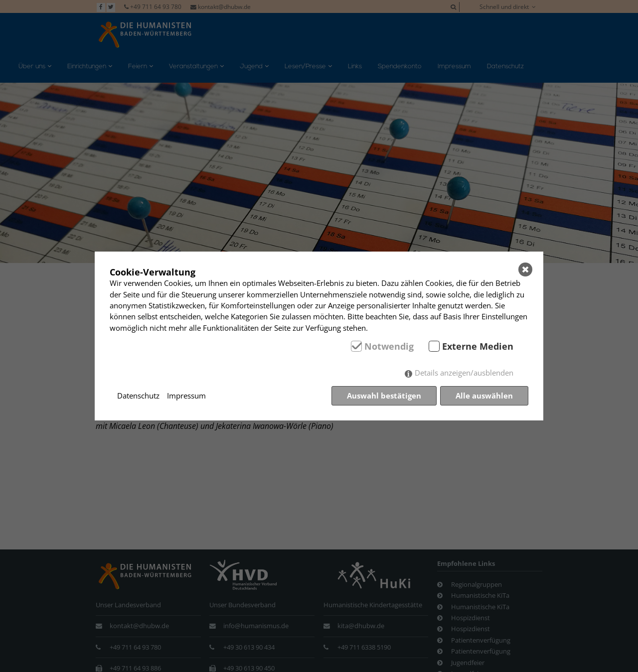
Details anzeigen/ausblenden (464, 373)
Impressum (186, 396)
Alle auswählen (484, 396)
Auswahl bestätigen (384, 396)
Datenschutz (138, 396)
